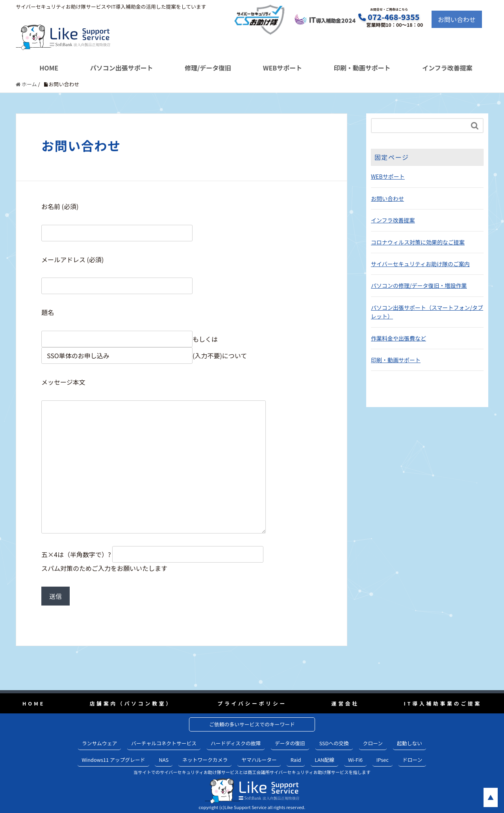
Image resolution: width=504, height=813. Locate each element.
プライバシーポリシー (252, 703)
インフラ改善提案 (447, 68)
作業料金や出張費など (398, 338)
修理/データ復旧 (208, 68)
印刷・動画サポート (362, 68)
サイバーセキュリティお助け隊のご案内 (420, 264)
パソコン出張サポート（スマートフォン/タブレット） (427, 312)
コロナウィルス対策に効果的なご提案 (418, 242)
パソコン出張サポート (122, 68)
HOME (49, 68)
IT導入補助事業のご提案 (443, 703)
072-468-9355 (394, 17)
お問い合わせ (457, 19)
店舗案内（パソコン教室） (131, 703)
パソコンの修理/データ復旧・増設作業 (419, 285)
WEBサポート (283, 68)
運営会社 (345, 703)
